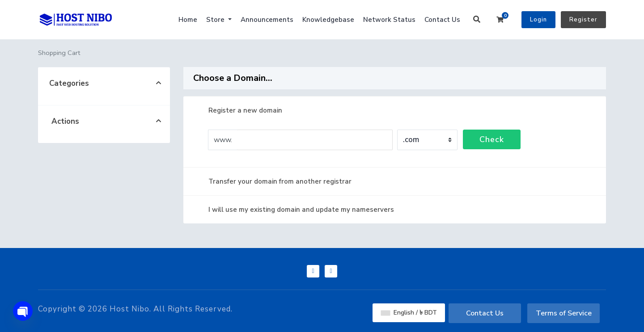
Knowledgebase (328, 20)
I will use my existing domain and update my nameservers (294, 210)
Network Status (389, 20)
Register (583, 20)
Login (538, 20)
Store (216, 20)
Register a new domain (238, 110)
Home (188, 20)
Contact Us (442, 20)
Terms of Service (564, 313)
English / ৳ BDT (409, 313)
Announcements (267, 20)
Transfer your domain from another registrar (273, 181)
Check (492, 139)
